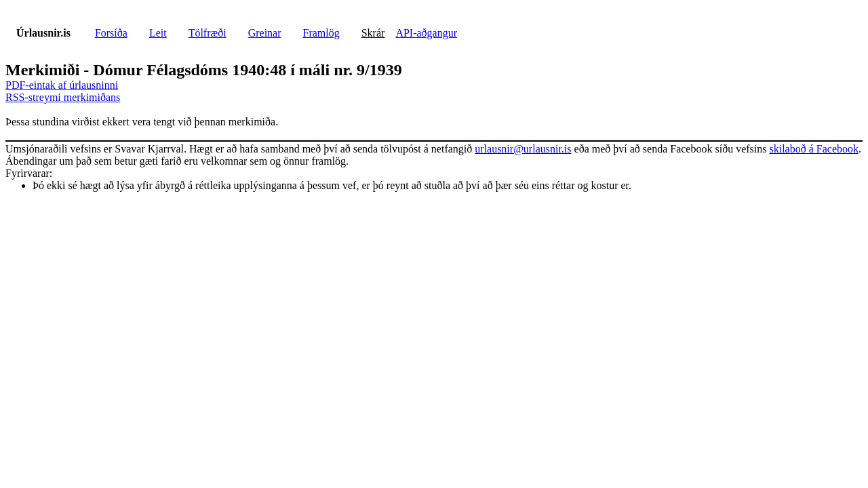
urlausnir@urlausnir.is (523, 149)
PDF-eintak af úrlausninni (62, 85)
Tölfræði (208, 33)
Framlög (321, 33)
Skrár (373, 33)
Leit (158, 33)
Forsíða (111, 33)
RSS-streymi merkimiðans (63, 97)
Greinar (265, 33)
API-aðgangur (426, 33)
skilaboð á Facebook (814, 149)
